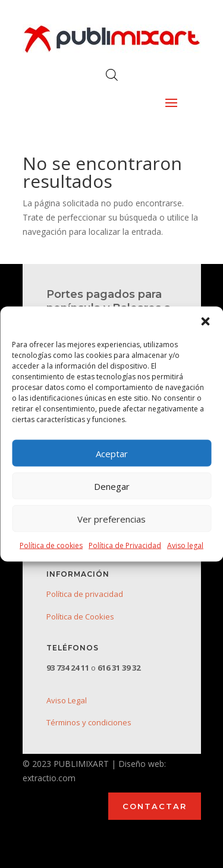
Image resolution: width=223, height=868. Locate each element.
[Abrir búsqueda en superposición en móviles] (112, 75)
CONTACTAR (155, 806)
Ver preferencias (111, 518)
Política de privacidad (85, 594)
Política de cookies (51, 545)
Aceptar (112, 453)
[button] (205, 322)
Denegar (112, 486)
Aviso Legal (67, 700)
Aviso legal (185, 545)
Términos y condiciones (89, 722)
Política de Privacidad (125, 545)
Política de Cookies (80, 617)
